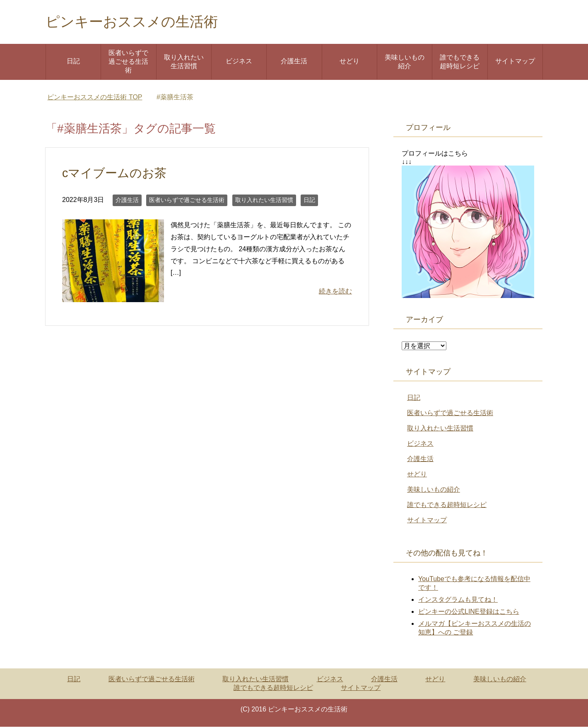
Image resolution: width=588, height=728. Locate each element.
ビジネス (239, 62)
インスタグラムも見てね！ (458, 601)
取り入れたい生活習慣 (184, 63)
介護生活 (294, 62)
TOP (95, 98)
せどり (349, 62)
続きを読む (335, 292)
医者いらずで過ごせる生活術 (128, 63)
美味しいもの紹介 (405, 63)
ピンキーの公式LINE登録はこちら (469, 613)
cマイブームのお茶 (114, 174)
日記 (73, 62)
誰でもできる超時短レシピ (460, 63)
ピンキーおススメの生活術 (137, 22)
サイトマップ (515, 62)
